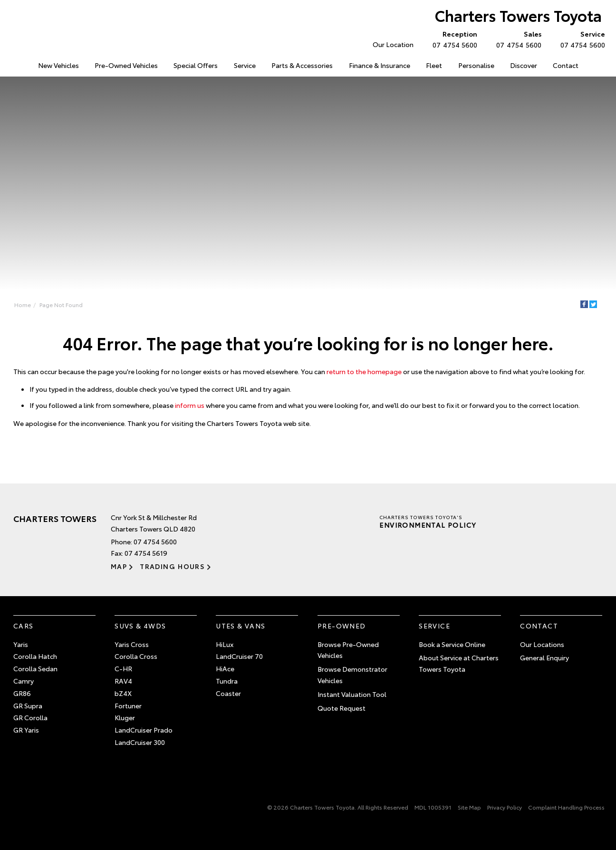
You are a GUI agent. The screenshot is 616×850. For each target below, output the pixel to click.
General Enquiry (544, 657)
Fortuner (128, 705)
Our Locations (542, 644)
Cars (24, 626)
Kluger (125, 717)
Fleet (434, 65)
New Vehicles (58, 65)
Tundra (227, 681)
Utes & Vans (241, 626)
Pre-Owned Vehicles (126, 65)
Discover (524, 65)
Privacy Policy (505, 807)
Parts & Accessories (302, 65)
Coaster (228, 693)
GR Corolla (30, 717)
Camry (24, 681)
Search (596, 66)
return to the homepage (364, 371)
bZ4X (123, 693)
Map (119, 566)
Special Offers (196, 65)
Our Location (393, 44)
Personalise (476, 65)
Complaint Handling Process (566, 807)
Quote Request (342, 708)
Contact (566, 65)
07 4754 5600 (453, 39)
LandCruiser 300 (140, 742)
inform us (190, 405)
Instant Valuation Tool (352, 694)
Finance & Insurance (380, 65)
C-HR (123, 668)
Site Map (469, 807)
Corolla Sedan (35, 668)
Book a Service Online (452, 644)
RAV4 (123, 681)
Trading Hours (172, 566)
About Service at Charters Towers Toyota (459, 663)
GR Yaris (26, 730)
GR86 (22, 693)
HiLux (225, 644)
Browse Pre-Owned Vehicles (348, 650)
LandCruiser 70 (239, 656)
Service (245, 65)
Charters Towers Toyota (518, 15)
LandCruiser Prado (144, 730)
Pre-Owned (342, 626)
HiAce (225, 668)
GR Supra (28, 705)
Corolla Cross (136, 656)
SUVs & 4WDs (140, 626)
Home (14, 63)
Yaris (21, 644)
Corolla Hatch (35, 656)
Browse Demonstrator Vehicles (352, 675)
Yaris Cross (132, 644)
